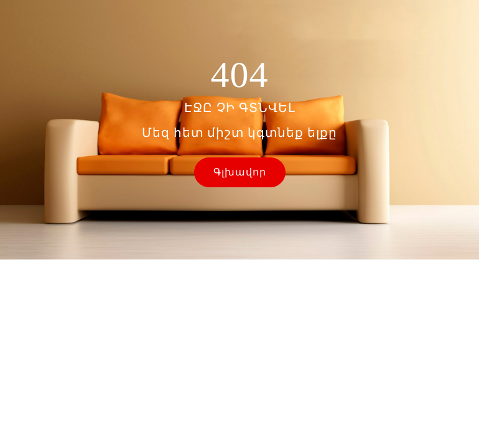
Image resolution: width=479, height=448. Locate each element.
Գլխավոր (240, 172)
